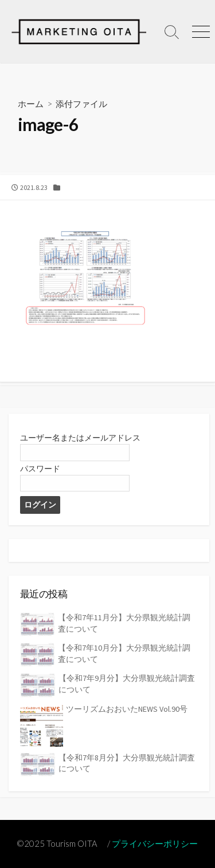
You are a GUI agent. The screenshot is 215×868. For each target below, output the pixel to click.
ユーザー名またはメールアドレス (80, 438)
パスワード (40, 469)
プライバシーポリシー (155, 843)
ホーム (31, 104)
